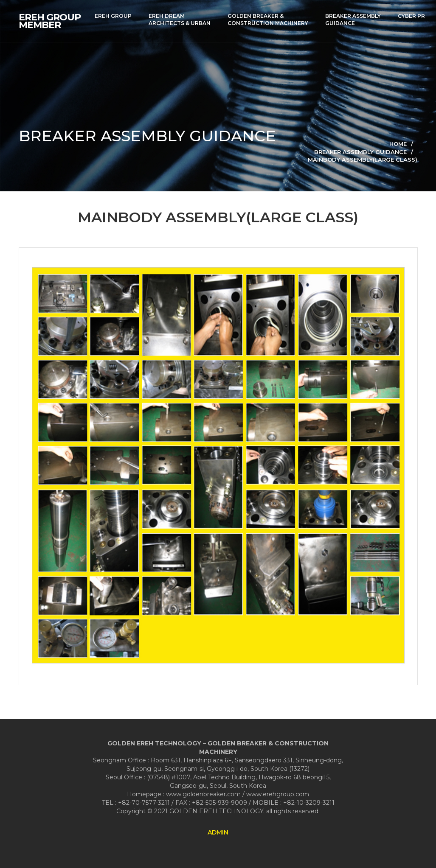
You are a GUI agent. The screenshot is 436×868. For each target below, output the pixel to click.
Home (398, 144)
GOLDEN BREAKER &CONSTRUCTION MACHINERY (268, 20)
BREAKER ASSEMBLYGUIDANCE (353, 20)
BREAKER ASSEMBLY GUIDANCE (360, 152)
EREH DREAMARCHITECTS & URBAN (180, 20)
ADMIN (218, 832)
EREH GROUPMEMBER (50, 21)
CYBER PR (411, 16)
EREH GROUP (113, 16)
